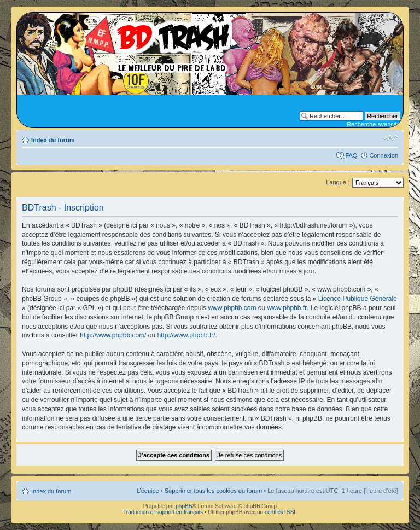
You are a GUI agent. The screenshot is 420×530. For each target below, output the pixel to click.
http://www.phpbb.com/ (113, 335)
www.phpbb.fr (287, 308)
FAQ (351, 155)
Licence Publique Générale (358, 299)
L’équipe (148, 491)
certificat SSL (281, 512)
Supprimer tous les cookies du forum (214, 491)
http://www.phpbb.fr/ (186, 335)
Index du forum (53, 140)
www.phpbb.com (232, 308)
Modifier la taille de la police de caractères (390, 138)
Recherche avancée (374, 124)
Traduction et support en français (163, 512)
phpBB (184, 506)
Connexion (384, 155)
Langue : (338, 182)
